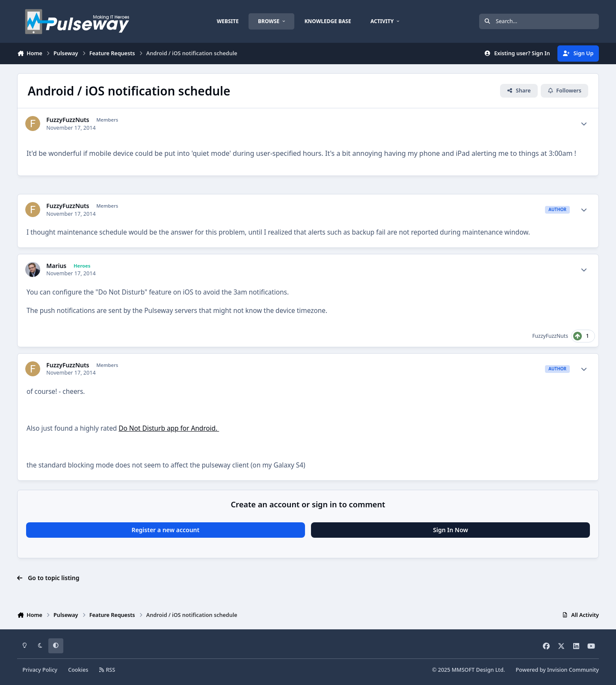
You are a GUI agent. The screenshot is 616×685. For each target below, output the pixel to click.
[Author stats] (584, 124)
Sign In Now (450, 530)
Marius (56, 266)
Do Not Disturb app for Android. (169, 428)
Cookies (78, 670)
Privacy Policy (40, 670)
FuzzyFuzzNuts (68, 120)
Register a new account (165, 530)
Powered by (557, 670)
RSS (107, 670)
